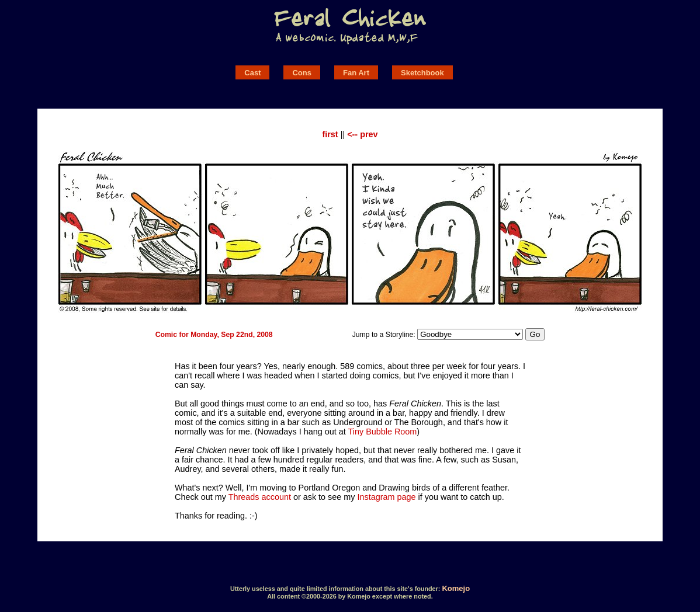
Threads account (260, 497)
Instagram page (387, 497)
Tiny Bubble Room (382, 432)
